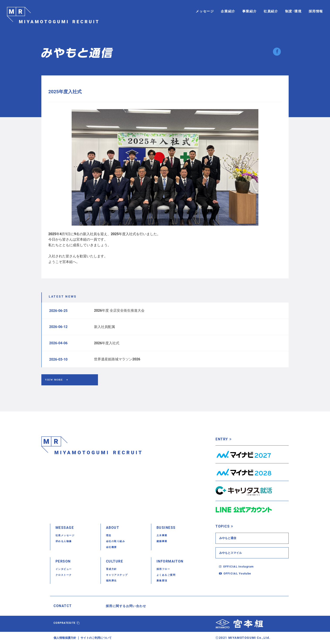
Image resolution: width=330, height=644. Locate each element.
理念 (109, 536)
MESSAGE (66, 528)
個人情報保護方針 (66, 638)
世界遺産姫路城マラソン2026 (117, 359)
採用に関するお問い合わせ (129, 606)
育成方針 (112, 569)
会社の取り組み (117, 542)
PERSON (64, 561)
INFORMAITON (172, 561)
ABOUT (113, 528)
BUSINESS (167, 528)
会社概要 (112, 547)
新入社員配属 (104, 327)
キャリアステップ (119, 575)
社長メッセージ (67, 536)
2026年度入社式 (107, 343)
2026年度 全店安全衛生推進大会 (119, 310)
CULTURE (115, 561)
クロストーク (65, 575)
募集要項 (163, 581)
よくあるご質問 (168, 575)
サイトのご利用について (99, 638)
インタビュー (65, 569)
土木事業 (163, 536)
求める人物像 (65, 542)
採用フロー (164, 569)
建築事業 (163, 542)
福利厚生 (112, 581)
